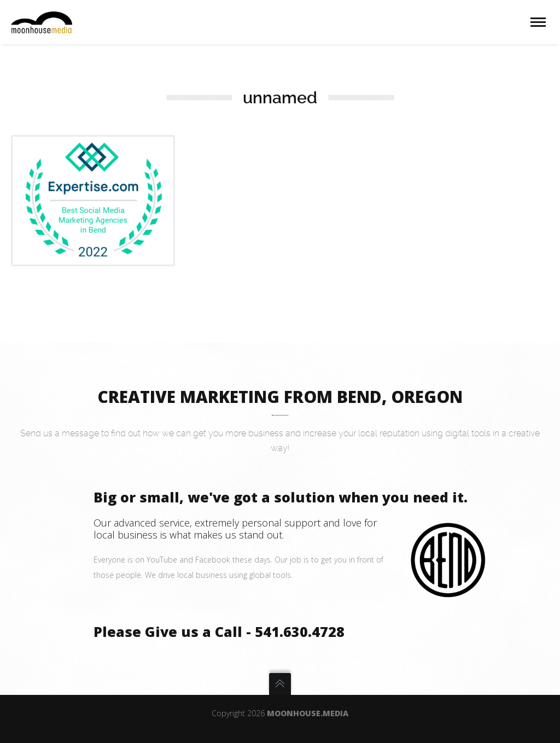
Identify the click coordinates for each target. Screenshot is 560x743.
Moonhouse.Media (308, 713)
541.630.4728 (300, 631)
